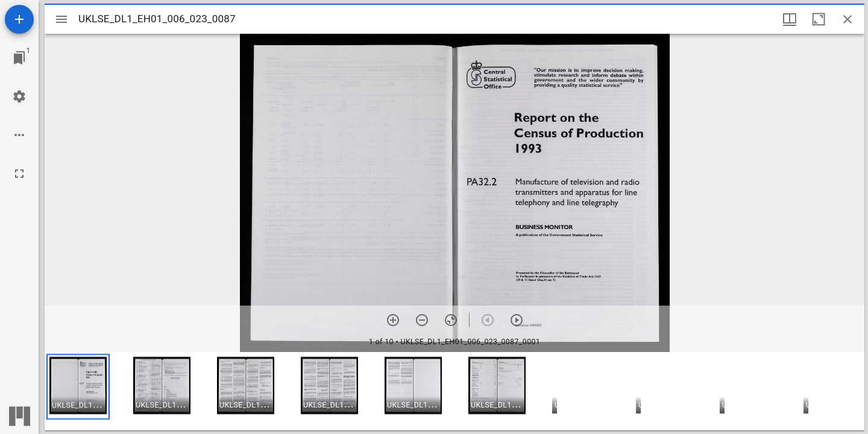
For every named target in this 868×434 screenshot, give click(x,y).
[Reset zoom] (451, 320)
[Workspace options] (19, 135)
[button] (78, 387)
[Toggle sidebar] (61, 19)
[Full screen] (19, 174)
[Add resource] (19, 19)
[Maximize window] (819, 19)
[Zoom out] (422, 320)
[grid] (454, 391)
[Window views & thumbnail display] (790, 19)
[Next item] (517, 320)
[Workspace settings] (19, 96)
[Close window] (848, 19)
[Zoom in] (393, 320)
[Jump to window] (19, 58)
